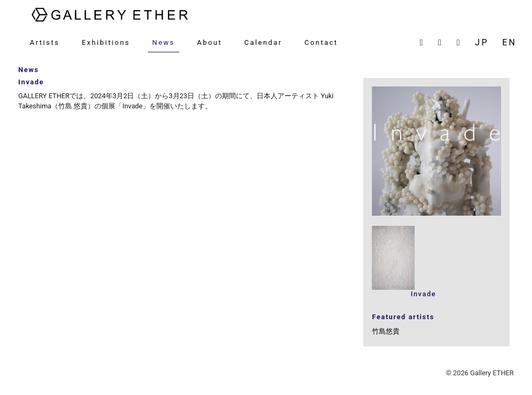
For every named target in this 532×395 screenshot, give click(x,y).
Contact (321, 42)
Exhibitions (106, 42)
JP (482, 42)
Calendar (263, 42)
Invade (424, 294)
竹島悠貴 (386, 331)
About (209, 42)
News (163, 42)
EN (509, 42)
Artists (45, 42)
